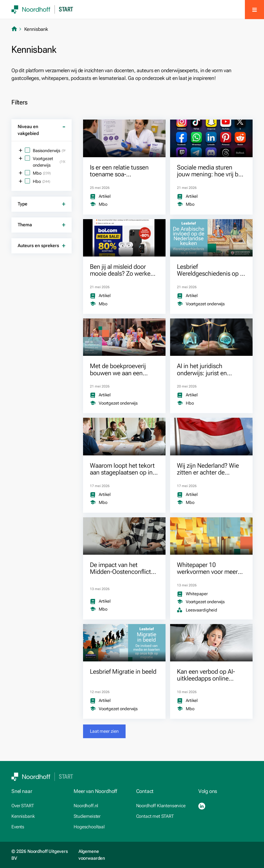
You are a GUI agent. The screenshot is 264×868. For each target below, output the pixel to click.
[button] (104, 731)
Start (66, 9)
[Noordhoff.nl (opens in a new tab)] (101, 806)
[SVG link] (31, 9)
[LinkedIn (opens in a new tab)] (202, 806)
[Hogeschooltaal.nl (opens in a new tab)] (101, 827)
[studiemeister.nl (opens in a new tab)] (101, 816)
